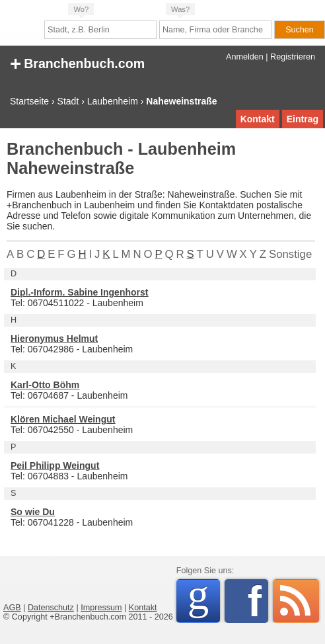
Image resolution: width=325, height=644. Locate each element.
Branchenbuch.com (77, 62)
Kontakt (258, 119)
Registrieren (293, 57)
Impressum (101, 608)
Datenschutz (51, 608)
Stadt (68, 101)
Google (204, 599)
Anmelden (245, 57)
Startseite (29, 101)
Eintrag (303, 119)
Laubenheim (113, 101)
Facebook (258, 601)
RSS (296, 601)
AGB (12, 608)
